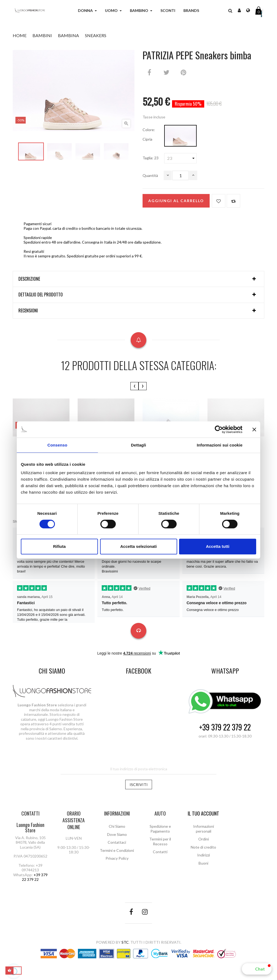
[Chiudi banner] (254, 429)
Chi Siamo (117, 826)
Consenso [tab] (57, 445)
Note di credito (203, 847)
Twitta (166, 72)
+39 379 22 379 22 (225, 727)
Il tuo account (203, 813)
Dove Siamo (117, 834)
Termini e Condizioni (117, 850)
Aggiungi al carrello (176, 201)
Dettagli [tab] (138, 445)
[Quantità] (180, 175)
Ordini (204, 839)
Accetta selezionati (138, 546)
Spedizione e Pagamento (160, 829)
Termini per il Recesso (160, 841)
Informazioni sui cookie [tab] (220, 445)
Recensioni (28, 311)
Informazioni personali (204, 829)
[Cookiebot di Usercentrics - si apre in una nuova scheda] (219, 429)
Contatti (160, 852)
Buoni (203, 863)
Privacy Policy (117, 858)
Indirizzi (204, 855)
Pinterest (183, 72)
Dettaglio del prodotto (41, 295)
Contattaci (117, 842)
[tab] (138, 279)
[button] (257, 969)
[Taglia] (180, 158)
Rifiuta (59, 546)
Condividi (149, 72)
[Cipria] (180, 136)
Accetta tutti (218, 546)
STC (125, 942)
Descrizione (29, 279)
